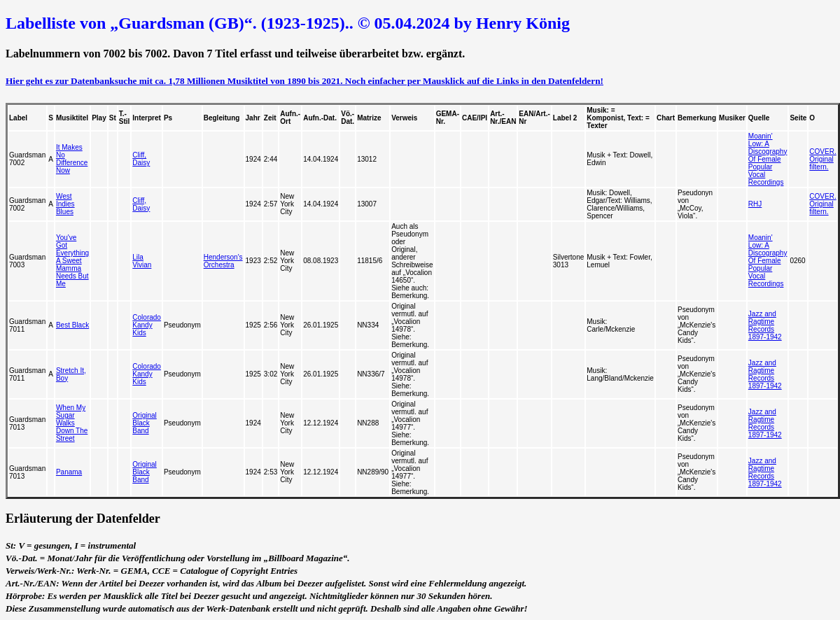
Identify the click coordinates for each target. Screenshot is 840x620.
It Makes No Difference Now (72, 159)
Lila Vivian (142, 261)
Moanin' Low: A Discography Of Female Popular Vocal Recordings (768, 159)
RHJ (755, 204)
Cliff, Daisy (141, 159)
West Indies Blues (65, 204)
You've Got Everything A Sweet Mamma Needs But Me (72, 261)
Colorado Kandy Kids (147, 325)
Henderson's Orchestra (223, 261)
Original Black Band (144, 423)
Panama (69, 472)
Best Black (72, 325)
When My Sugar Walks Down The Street (72, 423)
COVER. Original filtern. (822, 159)
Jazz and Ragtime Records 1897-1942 (765, 325)
